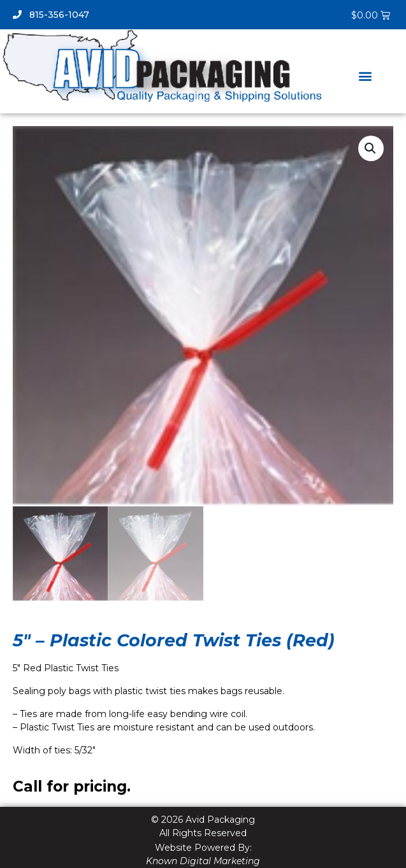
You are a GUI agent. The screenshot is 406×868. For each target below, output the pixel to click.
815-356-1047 (51, 15)
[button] (366, 75)
